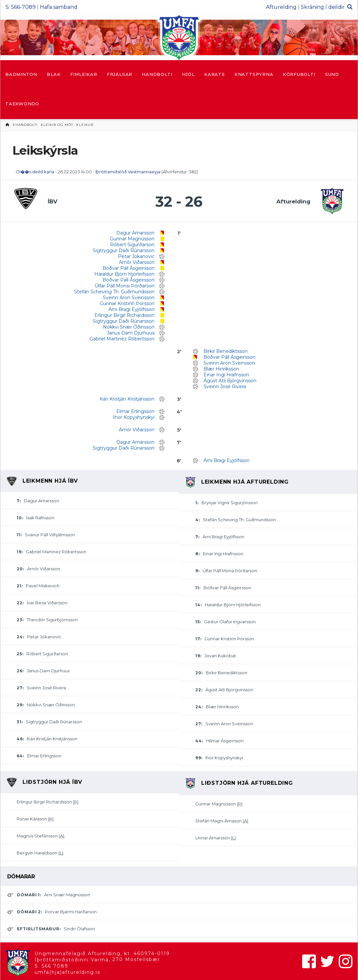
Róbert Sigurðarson (132, 245)
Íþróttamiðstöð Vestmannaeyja (128, 172)
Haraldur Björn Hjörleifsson (124, 274)
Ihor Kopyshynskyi (134, 417)
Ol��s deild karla (35, 172)
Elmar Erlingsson (135, 411)
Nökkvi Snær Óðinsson (129, 327)
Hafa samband (59, 7)
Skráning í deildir (323, 7)
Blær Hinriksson (221, 369)
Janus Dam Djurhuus (131, 333)
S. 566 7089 (51, 966)
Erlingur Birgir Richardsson (124, 315)
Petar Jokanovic (136, 256)
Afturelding (281, 7)
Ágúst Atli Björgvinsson (230, 381)
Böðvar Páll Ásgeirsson (129, 268)
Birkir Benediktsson (226, 351)
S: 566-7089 (21, 7)
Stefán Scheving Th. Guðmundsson (114, 292)
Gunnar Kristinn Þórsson (127, 303)
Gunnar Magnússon (132, 239)
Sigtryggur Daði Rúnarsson (124, 250)
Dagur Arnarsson (135, 233)
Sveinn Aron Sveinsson (129, 298)
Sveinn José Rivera (225, 387)
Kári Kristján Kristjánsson (127, 399)
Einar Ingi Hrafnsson (226, 375)
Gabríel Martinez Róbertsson (122, 339)
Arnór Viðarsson (137, 262)
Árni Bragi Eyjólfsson (131, 309)
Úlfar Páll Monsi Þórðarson (125, 286)
